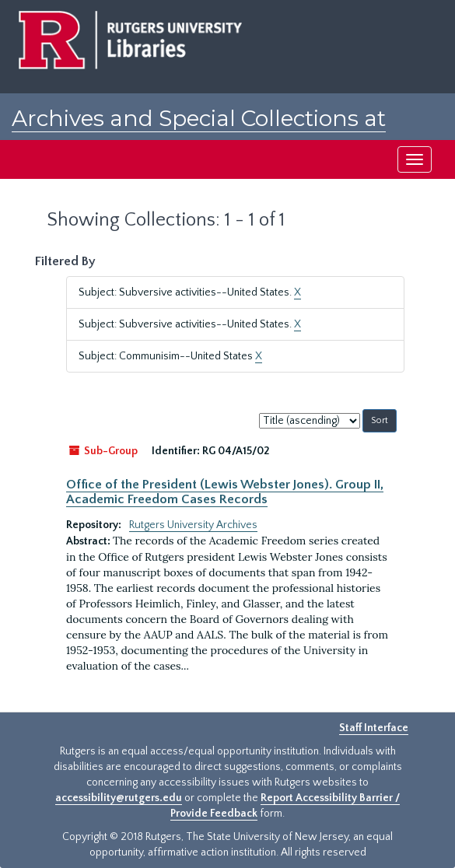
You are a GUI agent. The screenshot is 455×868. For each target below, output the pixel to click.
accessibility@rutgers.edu (119, 798)
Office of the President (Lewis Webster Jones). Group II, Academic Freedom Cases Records (225, 492)
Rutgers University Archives (193, 525)
